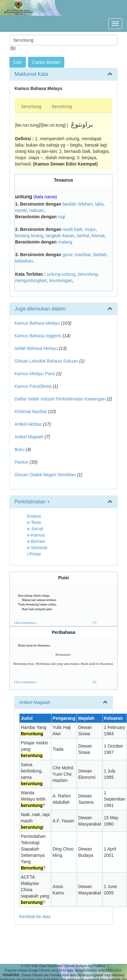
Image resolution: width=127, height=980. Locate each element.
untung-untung (61, 274)
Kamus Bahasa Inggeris (38, 336)
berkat (83, 236)
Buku (20, 449)
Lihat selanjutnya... (26, 623)
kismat (98, 236)
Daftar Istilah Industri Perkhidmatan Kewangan (60, 399)
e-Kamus (36, 535)
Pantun (21, 462)
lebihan (86, 204)
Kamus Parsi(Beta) (33, 386)
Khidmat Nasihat (31, 412)
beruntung (31, 106)
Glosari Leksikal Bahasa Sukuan (46, 361)
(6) (95, 682)
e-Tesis (34, 522)
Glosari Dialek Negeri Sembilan (45, 475)
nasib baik (72, 229)
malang (65, 242)
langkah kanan (60, 236)
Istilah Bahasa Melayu (36, 348)
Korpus (34, 516)
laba (99, 204)
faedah (69, 204)
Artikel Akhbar (28, 424)
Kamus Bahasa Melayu (38, 323)
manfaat (83, 255)
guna (67, 255)
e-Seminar (37, 548)
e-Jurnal (35, 529)
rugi (61, 217)
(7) (95, 623)
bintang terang (29, 236)
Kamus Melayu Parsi (35, 374)
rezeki (21, 210)
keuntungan (61, 280)
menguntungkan (31, 280)
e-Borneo (36, 541)
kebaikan (24, 261)
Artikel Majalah (29, 437)
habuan (37, 210)
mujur (90, 229)
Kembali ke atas (35, 917)
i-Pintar (34, 554)
